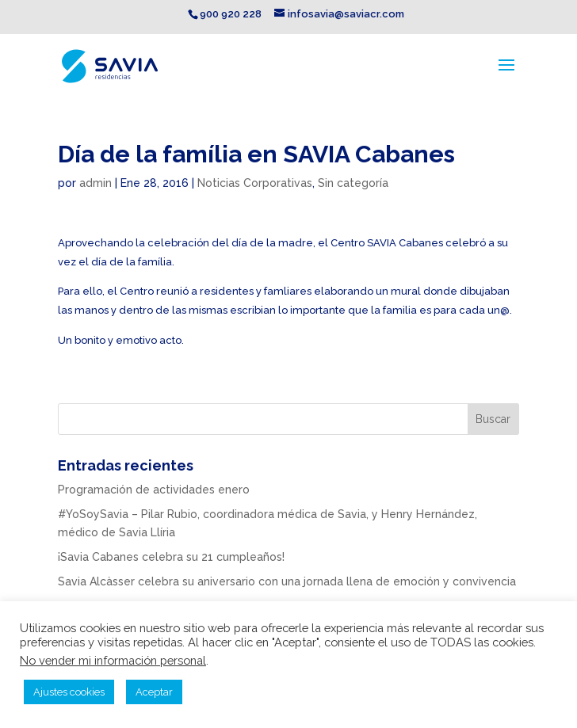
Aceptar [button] (154, 692)
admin (96, 183)
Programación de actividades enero (154, 490)
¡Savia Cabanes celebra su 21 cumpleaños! (171, 557)
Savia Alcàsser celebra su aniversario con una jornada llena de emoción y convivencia (287, 581)
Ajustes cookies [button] (69, 692)
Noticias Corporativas (255, 183)
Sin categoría (353, 183)
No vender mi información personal (113, 660)
